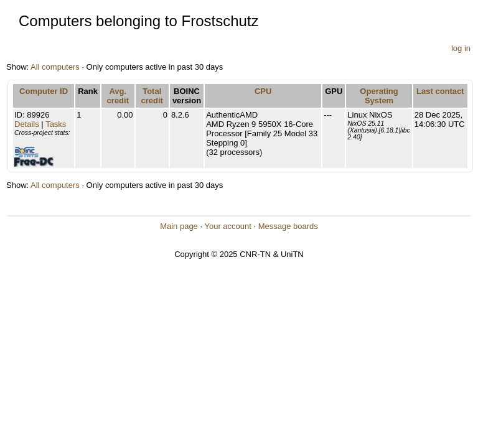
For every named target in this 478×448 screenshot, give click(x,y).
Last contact (440, 91)
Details (27, 124)
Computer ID (44, 91)
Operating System (379, 96)
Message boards (288, 226)
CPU (263, 91)
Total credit (152, 96)
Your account (227, 226)
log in (461, 48)
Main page (179, 226)
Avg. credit (118, 96)
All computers (55, 67)
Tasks (56, 124)
